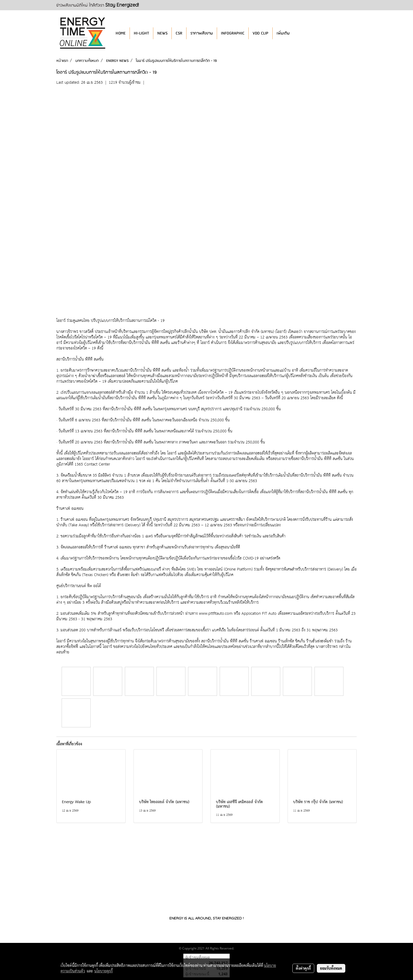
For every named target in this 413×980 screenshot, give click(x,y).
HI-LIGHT (141, 33)
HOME (121, 33)
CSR (179, 33)
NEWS (162, 33)
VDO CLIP (260, 33)
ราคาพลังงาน (202, 33)
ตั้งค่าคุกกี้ (303, 968)
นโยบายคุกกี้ (104, 971)
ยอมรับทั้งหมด (331, 968)
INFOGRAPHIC (233, 33)
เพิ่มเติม (283, 33)
